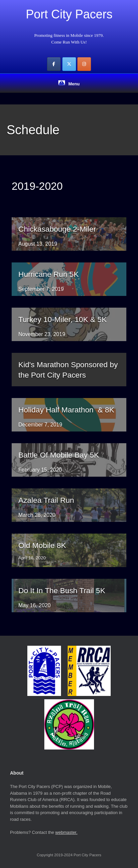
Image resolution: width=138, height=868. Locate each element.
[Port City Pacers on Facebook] (54, 64)
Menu (69, 83)
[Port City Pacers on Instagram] (84, 64)
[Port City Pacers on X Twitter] (69, 64)
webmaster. (66, 832)
